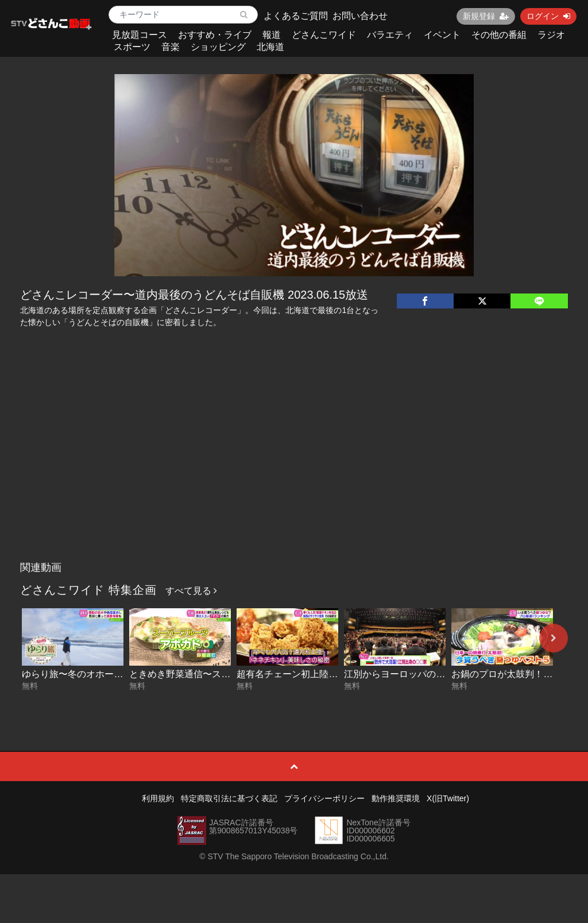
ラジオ (551, 35)
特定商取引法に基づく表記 (229, 798)
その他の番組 (499, 35)
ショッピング (218, 47)
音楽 (171, 47)
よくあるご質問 (296, 16)
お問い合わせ (360, 16)
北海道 (270, 47)
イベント (442, 35)
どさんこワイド (324, 35)
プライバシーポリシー (324, 798)
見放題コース (140, 35)
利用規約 (158, 798)
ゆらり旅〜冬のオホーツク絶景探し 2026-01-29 (120, 674)
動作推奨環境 (396, 798)
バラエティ (390, 35)
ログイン (548, 16)
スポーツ (132, 47)
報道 (272, 35)
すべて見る (191, 591)
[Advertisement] (294, 470)
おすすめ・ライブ (215, 35)
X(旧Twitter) (448, 798)
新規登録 (486, 16)
